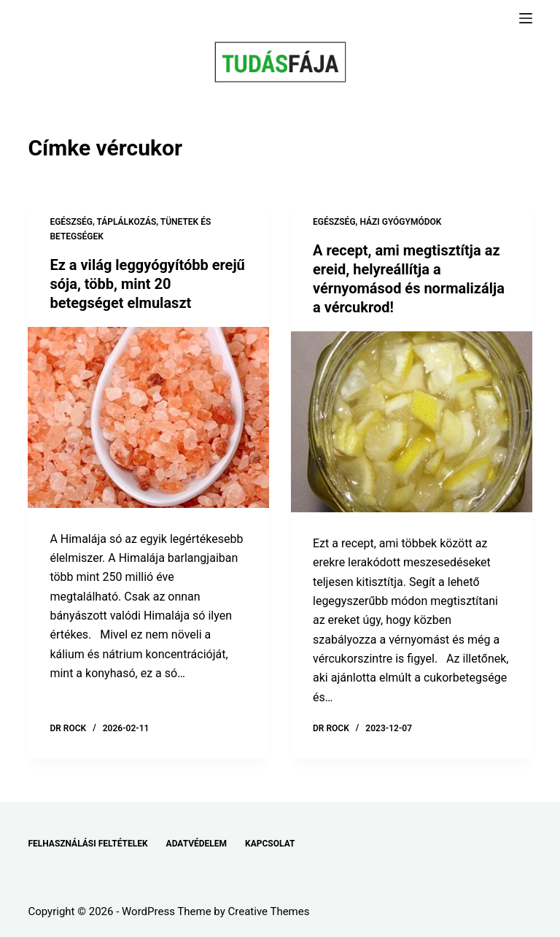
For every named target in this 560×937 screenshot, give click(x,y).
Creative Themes (269, 911)
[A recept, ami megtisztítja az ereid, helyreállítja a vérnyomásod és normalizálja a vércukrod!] (412, 422)
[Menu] (526, 18)
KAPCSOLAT (270, 844)
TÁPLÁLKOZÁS (127, 222)
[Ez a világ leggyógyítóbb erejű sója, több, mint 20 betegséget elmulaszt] (148, 417)
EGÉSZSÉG (71, 222)
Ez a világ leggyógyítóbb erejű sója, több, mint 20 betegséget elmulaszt (147, 284)
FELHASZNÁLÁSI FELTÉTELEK (87, 844)
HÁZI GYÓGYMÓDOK (400, 222)
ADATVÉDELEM (197, 844)
